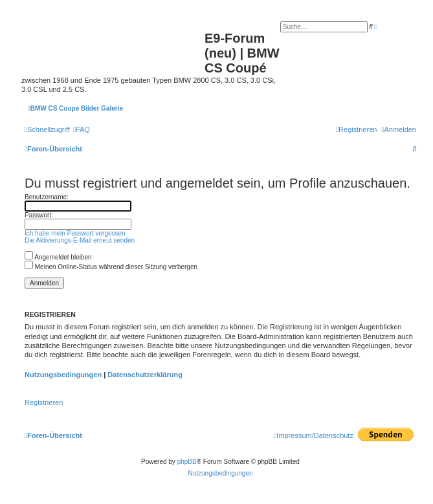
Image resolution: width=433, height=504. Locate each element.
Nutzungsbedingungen (63, 375)
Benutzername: (47, 197)
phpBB (187, 462)
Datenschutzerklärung (145, 375)
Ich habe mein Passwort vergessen (75, 233)
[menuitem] (82, 129)
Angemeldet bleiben (58, 257)
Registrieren (44, 402)
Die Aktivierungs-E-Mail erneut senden (80, 240)
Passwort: (39, 215)
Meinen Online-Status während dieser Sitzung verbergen (111, 267)
